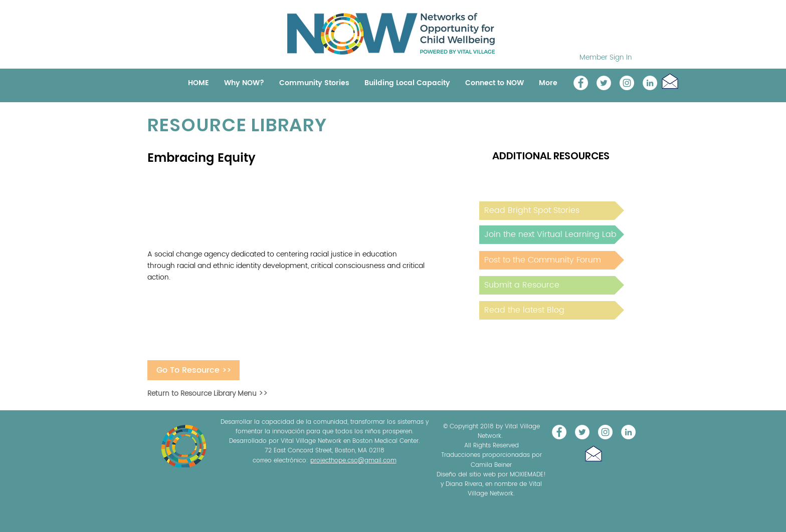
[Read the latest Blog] (552, 310)
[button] (670, 81)
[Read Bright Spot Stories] (552, 211)
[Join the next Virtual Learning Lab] (552, 235)
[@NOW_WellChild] (604, 83)
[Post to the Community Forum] (552, 260)
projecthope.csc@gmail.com (353, 461)
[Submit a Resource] (552, 285)
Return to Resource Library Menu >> (208, 393)
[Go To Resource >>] (193, 370)
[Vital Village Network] (581, 83)
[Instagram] (627, 83)
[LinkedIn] (650, 83)
